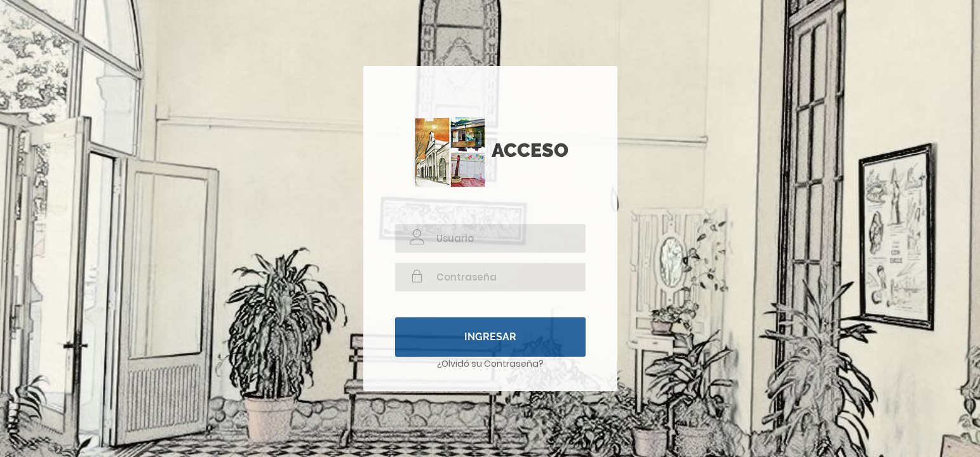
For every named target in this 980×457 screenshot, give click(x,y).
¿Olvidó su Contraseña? (490, 364)
